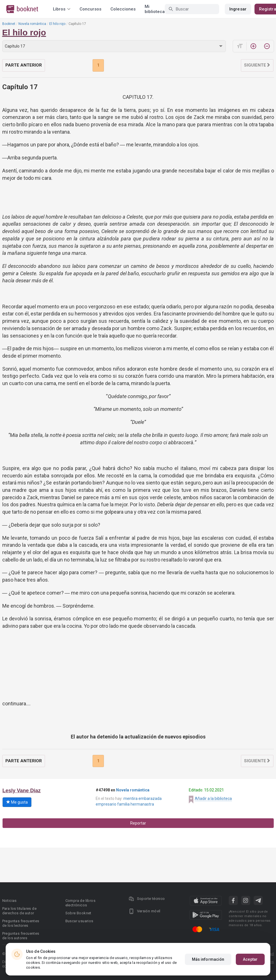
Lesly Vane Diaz (22, 791)
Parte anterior (24, 65)
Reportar (138, 823)
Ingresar (238, 9)
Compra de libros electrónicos (80, 903)
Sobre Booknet (78, 913)
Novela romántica (32, 24)
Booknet (9, 24)
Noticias (9, 901)
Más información (208, 959)
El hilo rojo (57, 24)
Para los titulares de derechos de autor (19, 911)
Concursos (90, 9)
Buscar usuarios (79, 921)
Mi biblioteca (155, 9)
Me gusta (17, 802)
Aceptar (250, 959)
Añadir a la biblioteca (213, 798)
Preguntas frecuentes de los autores (21, 936)
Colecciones (123, 9)
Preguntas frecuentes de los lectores (21, 923)
